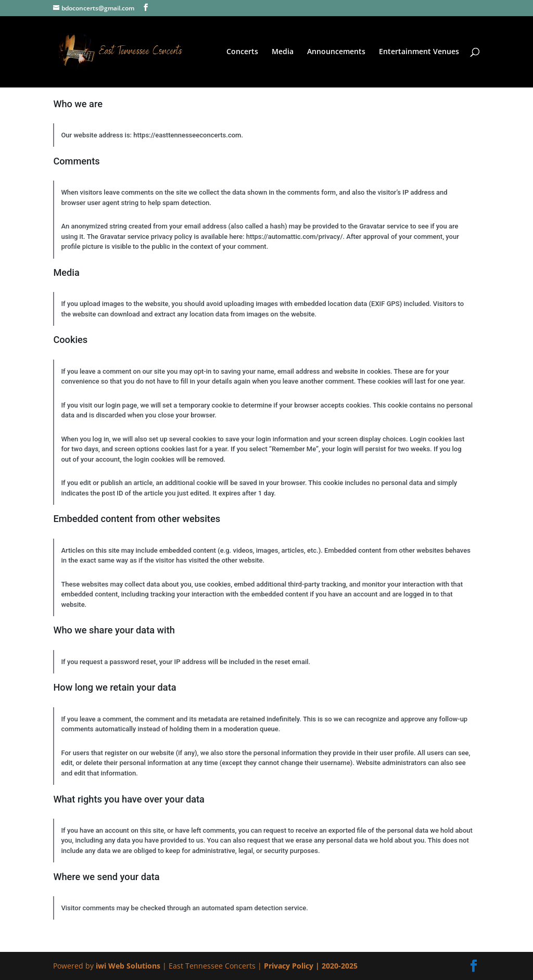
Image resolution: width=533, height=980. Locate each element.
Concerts (242, 52)
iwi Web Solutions (129, 966)
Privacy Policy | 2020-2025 (311, 966)
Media (283, 52)
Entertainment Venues (419, 52)
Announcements (336, 52)
